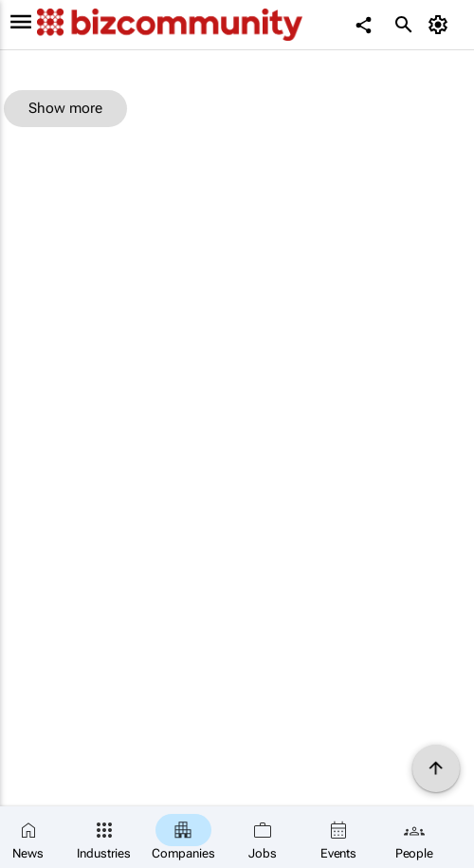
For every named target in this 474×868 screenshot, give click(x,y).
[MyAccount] (441, 25)
